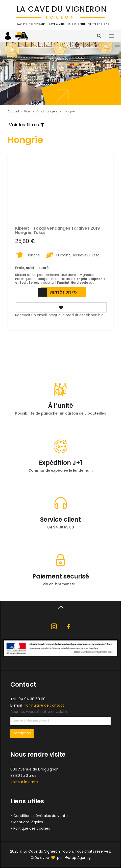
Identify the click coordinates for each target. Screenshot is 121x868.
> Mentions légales (27, 822)
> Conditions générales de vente (39, 816)
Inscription (22, 733)
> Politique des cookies (30, 828)
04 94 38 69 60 (32, 699)
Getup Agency (78, 858)
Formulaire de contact (44, 705)
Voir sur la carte (24, 782)
